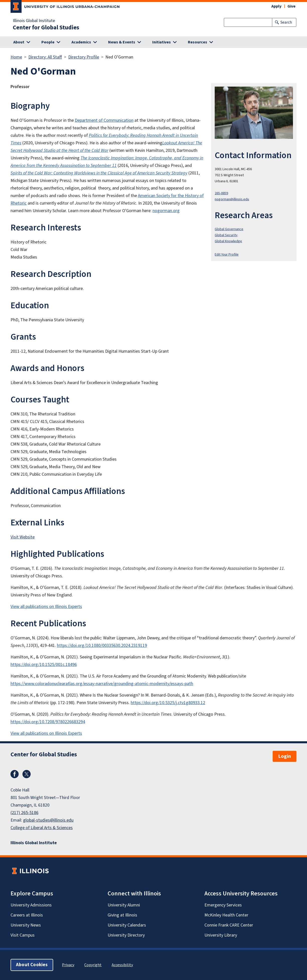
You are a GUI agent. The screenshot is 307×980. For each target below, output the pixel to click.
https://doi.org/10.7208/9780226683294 (48, 722)
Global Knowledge (228, 241)
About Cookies (32, 965)
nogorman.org (166, 211)
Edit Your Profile (227, 254)
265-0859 (221, 193)
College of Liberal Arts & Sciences (42, 828)
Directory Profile (84, 57)
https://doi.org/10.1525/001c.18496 (44, 665)
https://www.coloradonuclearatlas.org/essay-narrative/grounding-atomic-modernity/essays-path (102, 684)
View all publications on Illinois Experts (46, 607)
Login (285, 756)
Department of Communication (104, 120)
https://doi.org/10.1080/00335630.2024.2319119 (102, 646)
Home (16, 57)
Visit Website (23, 537)
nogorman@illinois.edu (232, 199)
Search (286, 22)
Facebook (15, 774)
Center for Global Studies (46, 28)
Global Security (226, 235)
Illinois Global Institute (34, 21)
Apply (276, 6)
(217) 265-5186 (24, 813)
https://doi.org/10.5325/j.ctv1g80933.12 (168, 703)
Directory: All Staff (45, 57)
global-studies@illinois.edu (48, 820)
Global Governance (229, 229)
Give (291, 6)
